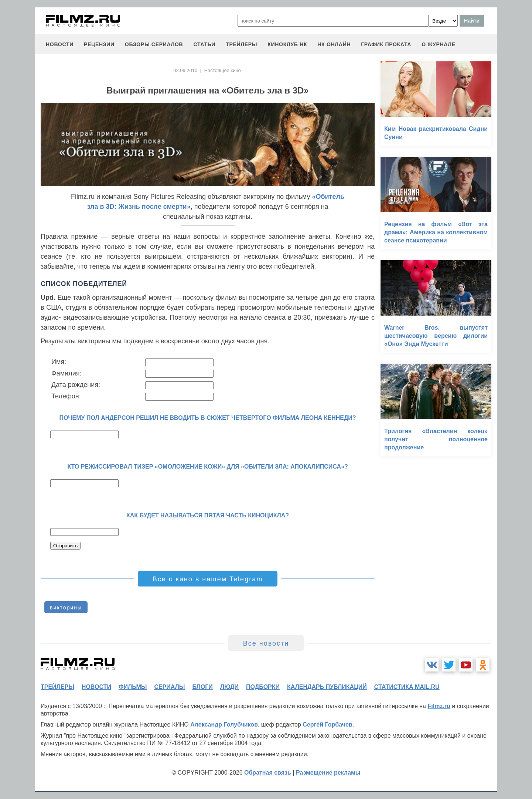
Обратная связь (268, 773)
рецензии (99, 44)
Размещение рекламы (328, 773)
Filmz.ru (439, 706)
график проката (386, 44)
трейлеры (241, 44)
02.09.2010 (185, 70)
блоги (202, 687)
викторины (66, 608)
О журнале (439, 44)
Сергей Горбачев (327, 725)
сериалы (169, 687)
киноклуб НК (287, 44)
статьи (204, 44)
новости (60, 44)
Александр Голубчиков (224, 725)
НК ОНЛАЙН (334, 44)
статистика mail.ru (407, 687)
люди (229, 687)
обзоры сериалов (154, 44)
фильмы (133, 687)
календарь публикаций (327, 687)
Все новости (266, 643)
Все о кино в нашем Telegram (208, 579)
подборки (263, 687)
